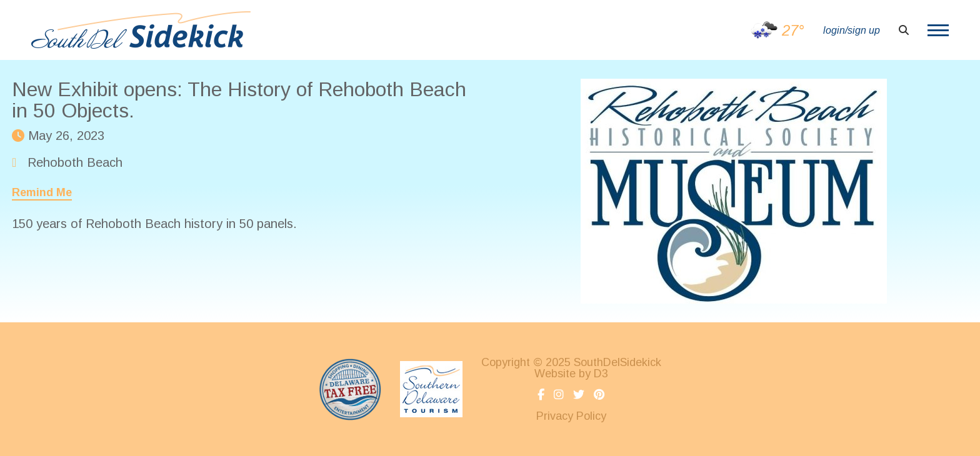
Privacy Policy (571, 416)
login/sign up (852, 30)
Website (555, 374)
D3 (601, 374)
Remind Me (42, 192)
